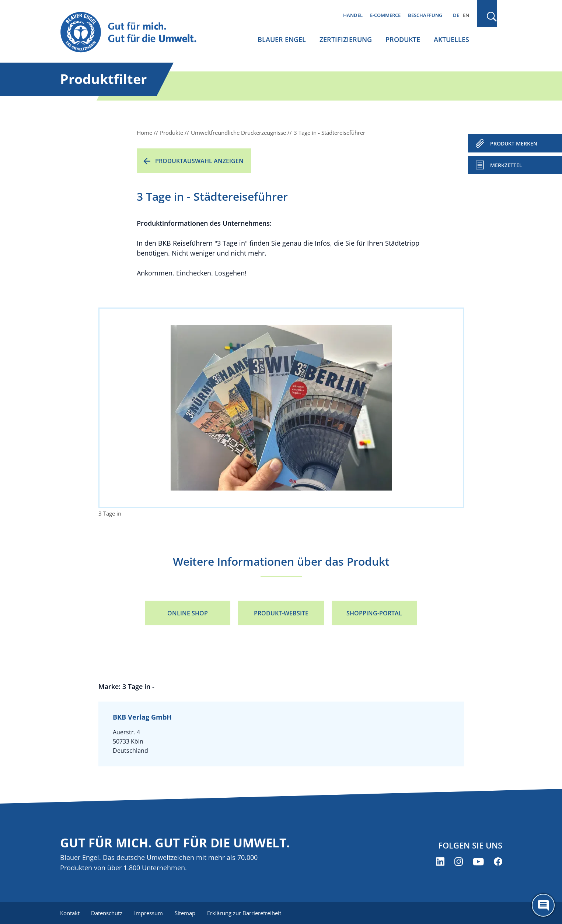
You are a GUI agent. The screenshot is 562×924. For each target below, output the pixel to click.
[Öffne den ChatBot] (543, 905)
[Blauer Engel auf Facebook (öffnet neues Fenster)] (498, 862)
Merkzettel (506, 165)
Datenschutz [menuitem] (107, 913)
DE (456, 15)
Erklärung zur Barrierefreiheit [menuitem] (245, 913)
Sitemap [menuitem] (185, 913)
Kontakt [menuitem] (70, 913)
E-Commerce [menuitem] (385, 15)
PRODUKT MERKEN (514, 143)
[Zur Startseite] (135, 33)
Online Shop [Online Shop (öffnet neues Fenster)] (188, 613)
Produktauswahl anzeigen (199, 161)
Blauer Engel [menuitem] (282, 39)
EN (466, 15)
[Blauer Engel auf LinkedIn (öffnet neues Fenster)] (440, 862)
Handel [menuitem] (353, 15)
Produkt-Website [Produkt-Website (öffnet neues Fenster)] (281, 613)
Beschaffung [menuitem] (425, 15)
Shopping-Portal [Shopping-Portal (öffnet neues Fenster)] (374, 613)
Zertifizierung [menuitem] (346, 39)
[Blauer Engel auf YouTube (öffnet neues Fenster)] (478, 862)
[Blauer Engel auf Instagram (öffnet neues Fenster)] (459, 862)
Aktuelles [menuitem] (451, 39)
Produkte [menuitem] (403, 39)
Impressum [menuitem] (149, 913)
